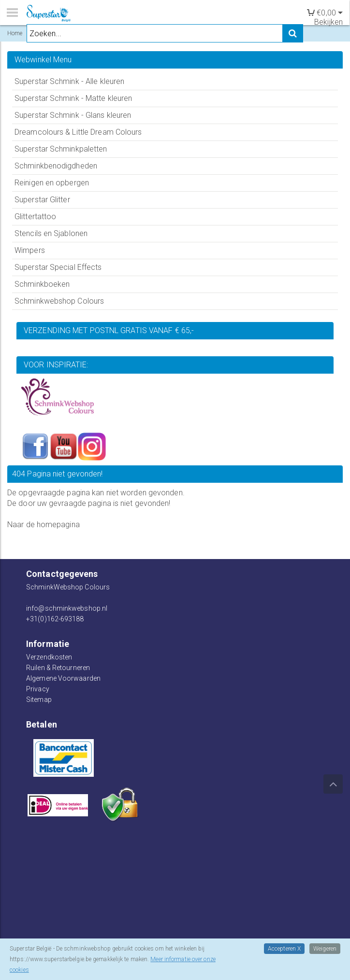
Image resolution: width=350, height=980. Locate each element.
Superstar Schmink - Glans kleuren (73, 115)
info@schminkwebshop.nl (67, 608)
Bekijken (328, 22)
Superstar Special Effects (58, 267)
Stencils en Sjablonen (51, 233)
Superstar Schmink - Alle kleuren (69, 81)
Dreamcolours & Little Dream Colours (78, 132)
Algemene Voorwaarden (63, 678)
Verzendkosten (49, 657)
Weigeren (325, 949)
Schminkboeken (42, 284)
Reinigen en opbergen (52, 183)
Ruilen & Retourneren (58, 668)
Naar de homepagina (44, 525)
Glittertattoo (35, 217)
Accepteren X (284, 949)
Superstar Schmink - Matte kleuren (73, 98)
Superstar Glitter (42, 200)
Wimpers (30, 250)
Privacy (38, 689)
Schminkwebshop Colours (59, 301)
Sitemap (39, 700)
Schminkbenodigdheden (56, 166)
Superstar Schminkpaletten (61, 149)
